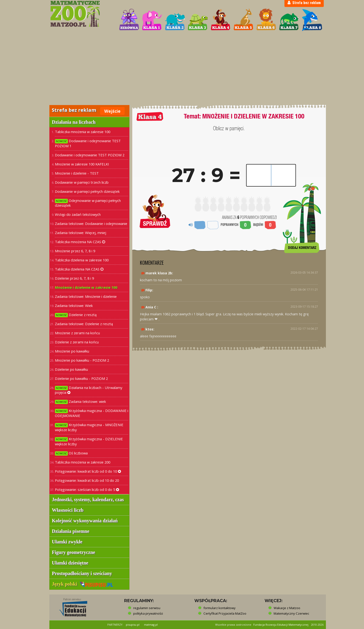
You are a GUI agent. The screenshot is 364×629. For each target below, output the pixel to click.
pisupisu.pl (133, 625)
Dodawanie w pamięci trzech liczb (82, 182)
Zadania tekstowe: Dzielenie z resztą (84, 324)
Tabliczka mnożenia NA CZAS (80, 242)
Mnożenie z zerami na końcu (77, 333)
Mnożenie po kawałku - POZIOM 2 (82, 360)
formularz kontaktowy (220, 608)
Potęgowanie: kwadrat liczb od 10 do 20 (87, 480)
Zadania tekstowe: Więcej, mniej (81, 233)
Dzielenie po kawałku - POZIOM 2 (81, 378)
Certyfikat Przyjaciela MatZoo (225, 613)
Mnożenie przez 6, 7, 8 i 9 (75, 251)
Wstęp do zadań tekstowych (78, 214)
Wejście (112, 111)
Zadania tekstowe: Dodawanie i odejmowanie (91, 223)
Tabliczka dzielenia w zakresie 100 (82, 260)
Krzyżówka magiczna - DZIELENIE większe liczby (89, 441)
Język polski (83, 584)
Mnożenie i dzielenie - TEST (77, 173)
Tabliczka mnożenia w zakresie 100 (83, 132)
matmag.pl (151, 625)
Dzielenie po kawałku (71, 369)
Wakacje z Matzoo (287, 608)
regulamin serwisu (147, 608)
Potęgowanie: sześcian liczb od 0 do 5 (87, 489)
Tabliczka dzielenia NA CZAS (79, 269)
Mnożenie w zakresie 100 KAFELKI (82, 164)
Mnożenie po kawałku (72, 351)
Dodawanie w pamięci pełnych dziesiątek (87, 191)
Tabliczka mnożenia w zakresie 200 (83, 462)
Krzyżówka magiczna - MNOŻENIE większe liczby (89, 427)
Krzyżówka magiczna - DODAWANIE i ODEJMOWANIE (92, 413)
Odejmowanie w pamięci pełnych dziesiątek (88, 203)
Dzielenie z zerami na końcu (77, 342)
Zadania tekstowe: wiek (80, 402)
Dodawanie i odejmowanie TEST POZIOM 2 (90, 155)
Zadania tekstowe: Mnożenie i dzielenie (86, 296)
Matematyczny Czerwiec (291, 613)
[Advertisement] (182, 69)
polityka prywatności (148, 613)
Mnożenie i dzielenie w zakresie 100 (86, 287)
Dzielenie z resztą (76, 315)
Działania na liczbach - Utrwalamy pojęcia (89, 390)
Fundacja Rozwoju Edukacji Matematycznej (281, 625)
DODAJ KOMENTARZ (302, 248)
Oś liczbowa (71, 453)
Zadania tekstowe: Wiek (74, 306)
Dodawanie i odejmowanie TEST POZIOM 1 (88, 143)
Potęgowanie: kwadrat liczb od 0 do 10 (88, 471)
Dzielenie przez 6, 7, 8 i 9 (74, 278)
